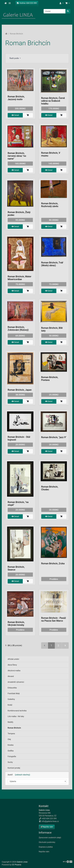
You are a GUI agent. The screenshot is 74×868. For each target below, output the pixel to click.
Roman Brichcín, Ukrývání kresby (16, 624)
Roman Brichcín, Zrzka (53, 563)
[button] (61, 3)
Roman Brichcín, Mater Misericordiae (20, 278)
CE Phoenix (17, 865)
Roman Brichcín (16, 34)
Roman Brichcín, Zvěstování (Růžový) (18, 328)
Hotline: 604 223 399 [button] (27, 3)
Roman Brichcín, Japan (20, 390)
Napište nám (44, 852)
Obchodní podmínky (47, 842)
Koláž (10, 705)
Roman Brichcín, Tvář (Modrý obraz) (52, 264)
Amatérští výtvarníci (16, 682)
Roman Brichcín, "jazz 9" (54, 437)
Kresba (11, 745)
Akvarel (11, 676)
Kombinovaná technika (17, 711)
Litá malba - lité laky (16, 716)
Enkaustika (12, 688)
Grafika (11, 751)
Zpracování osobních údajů (50, 838)
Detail (15, 115)
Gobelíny (11, 699)
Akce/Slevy (12, 665)
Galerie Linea (22, 862)
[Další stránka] (65, 646)
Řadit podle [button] (14, 58)
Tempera (11, 734)
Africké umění (13, 659)
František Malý (14, 693)
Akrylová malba (14, 671)
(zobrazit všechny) (22, 775)
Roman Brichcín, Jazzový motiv (16, 98)
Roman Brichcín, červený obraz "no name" (17, 156)
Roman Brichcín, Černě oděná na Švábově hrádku (53, 101)
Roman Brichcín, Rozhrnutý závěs (50, 205)
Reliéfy (10, 722)
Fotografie (12, 756)
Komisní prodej (14, 768)
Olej (9, 739)
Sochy (10, 762)
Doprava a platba (46, 847)
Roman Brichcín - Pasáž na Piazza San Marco (54, 619)
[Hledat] (55, 11)
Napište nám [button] (47, 827)
